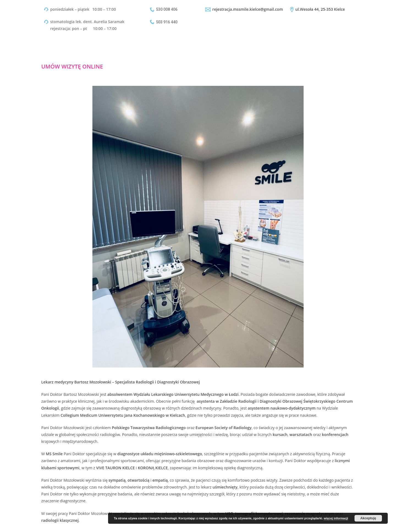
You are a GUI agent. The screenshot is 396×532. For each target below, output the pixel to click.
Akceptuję (368, 518)
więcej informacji (336, 518)
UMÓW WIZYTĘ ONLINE (72, 66)
